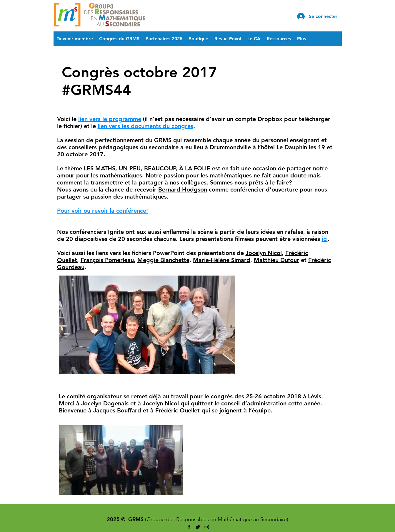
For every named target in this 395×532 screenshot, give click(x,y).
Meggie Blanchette (163, 260)
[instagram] (207, 527)
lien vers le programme (110, 119)
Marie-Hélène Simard (222, 260)
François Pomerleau (107, 260)
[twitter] (198, 527)
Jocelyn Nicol (264, 253)
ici (325, 239)
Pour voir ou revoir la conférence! (102, 211)
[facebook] (189, 527)
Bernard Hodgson (183, 189)
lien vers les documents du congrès (145, 126)
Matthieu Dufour (276, 260)
